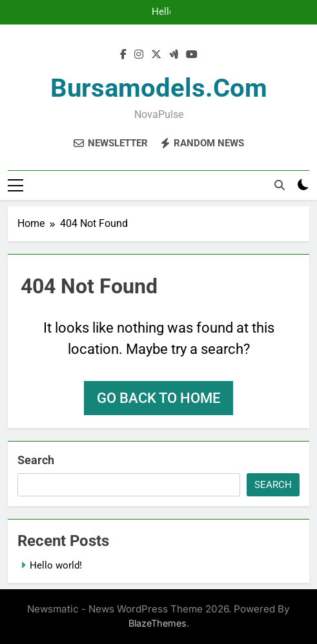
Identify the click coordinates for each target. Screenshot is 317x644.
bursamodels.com (159, 88)
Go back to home (158, 398)
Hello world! (162, 12)
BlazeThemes (158, 623)
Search (36, 460)
